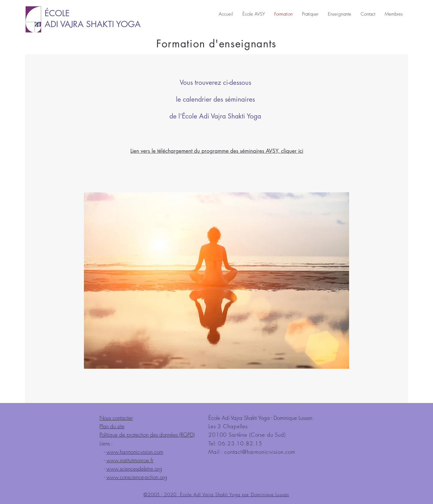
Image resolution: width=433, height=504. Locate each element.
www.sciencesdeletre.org (134, 469)
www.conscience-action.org (137, 477)
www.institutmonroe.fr (130, 460)
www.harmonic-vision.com (135, 452)
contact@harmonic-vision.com (260, 452)
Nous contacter (116, 418)
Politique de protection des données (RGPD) (147, 435)
